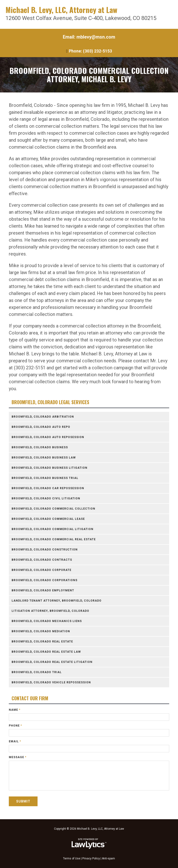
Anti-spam (108, 858)
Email (15, 741)
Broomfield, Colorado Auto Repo (41, 427)
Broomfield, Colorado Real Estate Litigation (52, 662)
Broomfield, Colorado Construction (45, 550)
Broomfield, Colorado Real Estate (42, 642)
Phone (15, 726)
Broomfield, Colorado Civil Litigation (46, 498)
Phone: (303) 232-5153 (90, 51)
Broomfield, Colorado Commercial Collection (53, 509)
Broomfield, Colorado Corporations (44, 580)
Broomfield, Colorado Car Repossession (48, 488)
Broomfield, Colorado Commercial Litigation (52, 529)
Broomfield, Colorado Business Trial (45, 478)
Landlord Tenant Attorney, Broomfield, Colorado (57, 601)
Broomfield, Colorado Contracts (42, 560)
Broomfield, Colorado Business (40, 447)
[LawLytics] (89, 844)
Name (15, 710)
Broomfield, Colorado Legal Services (50, 402)
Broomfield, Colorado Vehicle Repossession (51, 682)
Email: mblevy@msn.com (89, 37)
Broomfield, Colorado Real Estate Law (46, 652)
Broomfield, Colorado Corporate (41, 570)
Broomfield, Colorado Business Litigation (49, 468)
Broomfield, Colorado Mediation (41, 631)
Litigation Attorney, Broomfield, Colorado (50, 611)
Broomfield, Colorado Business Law (44, 458)
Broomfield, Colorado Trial (37, 672)
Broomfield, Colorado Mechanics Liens (47, 621)
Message (18, 757)
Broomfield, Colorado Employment (43, 590)
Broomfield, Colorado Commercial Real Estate (54, 539)
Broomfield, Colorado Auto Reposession (48, 437)
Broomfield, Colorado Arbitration (43, 417)
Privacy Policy (91, 858)
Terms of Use (72, 858)
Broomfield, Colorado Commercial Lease (48, 519)
